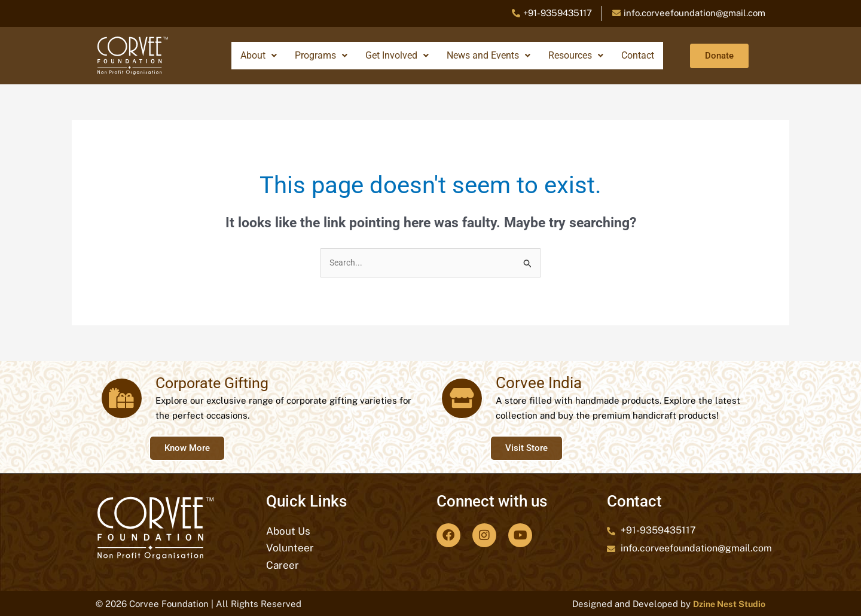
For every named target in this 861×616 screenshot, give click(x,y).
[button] (259, 56)
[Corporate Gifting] (120, 399)
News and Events (488, 55)
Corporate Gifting (211, 384)
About (259, 55)
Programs (321, 55)
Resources (576, 55)
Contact (638, 55)
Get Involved (397, 55)
